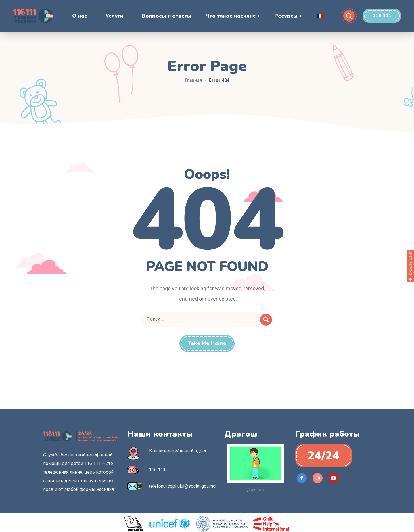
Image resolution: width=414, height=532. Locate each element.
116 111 (157, 470)
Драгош (256, 490)
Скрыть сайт (410, 266)
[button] (382, 16)
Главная (193, 80)
